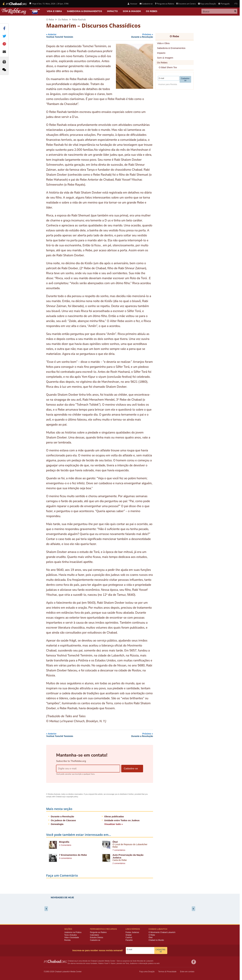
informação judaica (146, 963)
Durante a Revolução (62, 816)
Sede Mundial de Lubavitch (143, 961)
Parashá (129, 940)
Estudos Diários (97, 937)
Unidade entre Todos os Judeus (122, 820)
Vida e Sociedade (72, 937)
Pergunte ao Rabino (164, 4)
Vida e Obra (54, 11)
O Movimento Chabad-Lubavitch (162, 932)
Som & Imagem (132, 11)
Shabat (129, 935)
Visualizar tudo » (114, 824)
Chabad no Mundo (156, 940)
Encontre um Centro (186, 4)
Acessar (132, 4)
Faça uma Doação (207, 4)
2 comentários (119, 863)
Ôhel (115, 842)
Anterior (75, 36)
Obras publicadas (114, 816)
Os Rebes (152, 11)
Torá (127, 963)
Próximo (130, 36)
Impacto (112, 11)
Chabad (94, 961)
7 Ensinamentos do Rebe (73, 855)
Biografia (64, 842)
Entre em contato (187, 972)
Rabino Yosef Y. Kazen (107, 963)
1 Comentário (65, 845)
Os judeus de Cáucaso (63, 820)
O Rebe (50, 19)
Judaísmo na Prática (73, 932)
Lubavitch (101, 961)
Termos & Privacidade (167, 972)
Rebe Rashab (79, 19)
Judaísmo (134, 963)
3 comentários (66, 858)
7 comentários (119, 850)
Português (224, 4)
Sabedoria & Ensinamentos (84, 11)
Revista (67, 940)
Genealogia (57, 824)
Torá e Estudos (71, 935)
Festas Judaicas (132, 932)
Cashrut (129, 937)
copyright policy (72, 797)
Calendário (95, 935)
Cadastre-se (146, 4)
